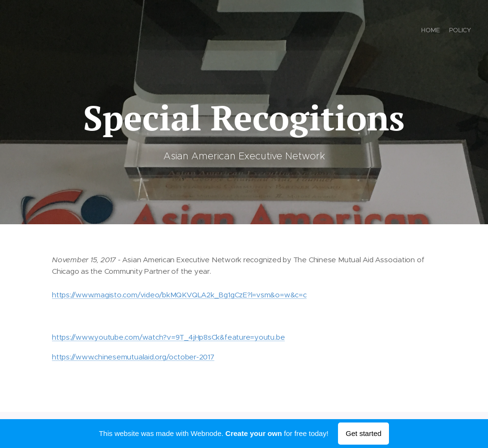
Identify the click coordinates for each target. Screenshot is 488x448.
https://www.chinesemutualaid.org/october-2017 (133, 356)
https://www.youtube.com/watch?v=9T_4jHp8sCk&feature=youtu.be (168, 337)
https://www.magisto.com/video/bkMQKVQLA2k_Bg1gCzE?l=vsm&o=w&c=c (179, 294)
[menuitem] (463, 31)
